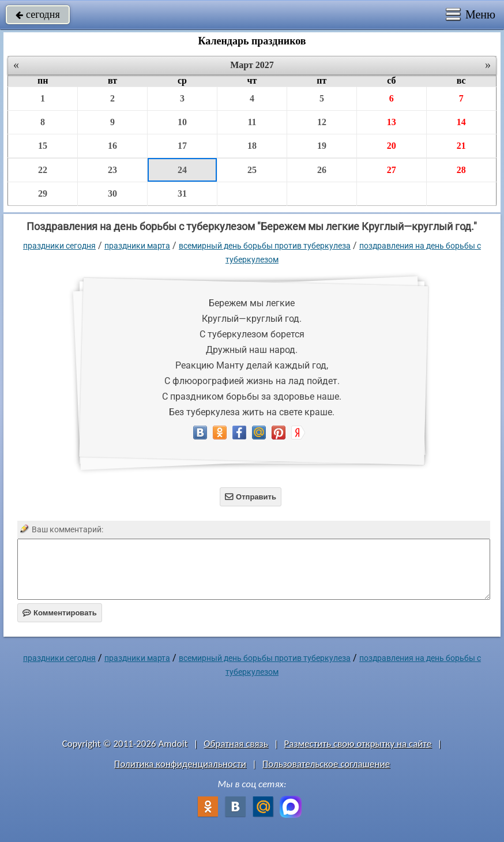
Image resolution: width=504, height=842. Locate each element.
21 (461, 146)
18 (252, 146)
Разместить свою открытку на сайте (358, 744)
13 (392, 122)
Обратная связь (236, 744)
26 (322, 170)
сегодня (38, 14)
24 (182, 170)
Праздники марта (137, 246)
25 (252, 170)
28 (461, 170)
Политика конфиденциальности (180, 764)
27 (392, 170)
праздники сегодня (59, 246)
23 (112, 170)
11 (252, 122)
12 (322, 122)
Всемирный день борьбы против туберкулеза (265, 246)
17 (182, 146)
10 (182, 122)
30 (112, 193)
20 (392, 146)
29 (43, 193)
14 (461, 122)
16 (112, 146)
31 (182, 193)
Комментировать (60, 613)
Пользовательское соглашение (326, 764)
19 (322, 146)
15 (43, 146)
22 (43, 170)
